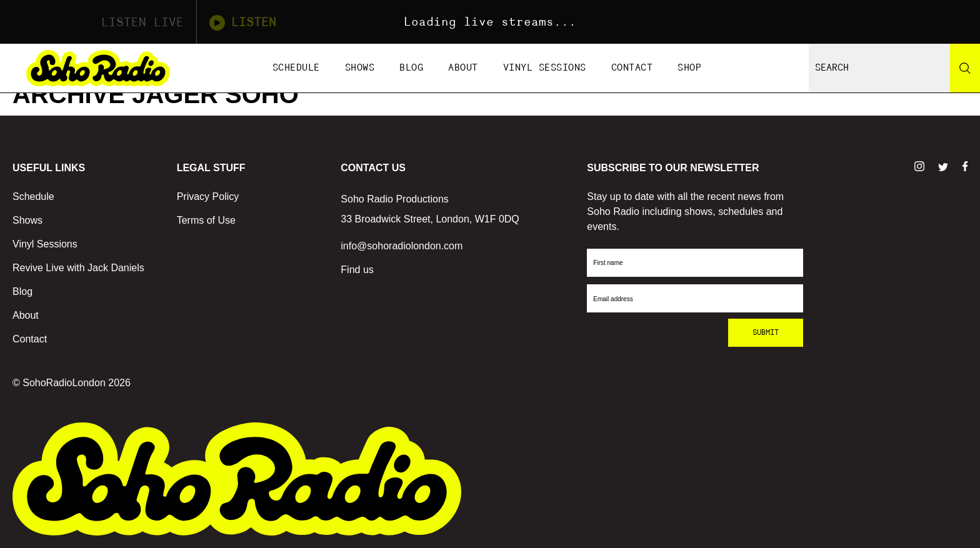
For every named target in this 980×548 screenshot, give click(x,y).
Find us (357, 270)
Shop (689, 68)
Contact (632, 68)
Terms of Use (206, 220)
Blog (411, 68)
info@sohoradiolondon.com (402, 246)
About (463, 68)
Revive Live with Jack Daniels (78, 268)
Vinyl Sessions (545, 68)
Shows (360, 68)
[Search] (965, 68)
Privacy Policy (208, 197)
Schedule (296, 68)
